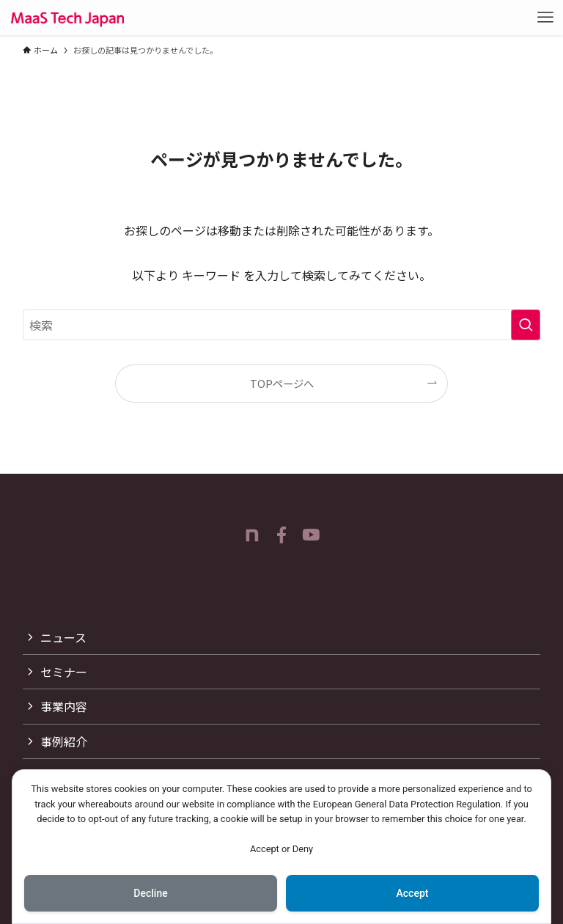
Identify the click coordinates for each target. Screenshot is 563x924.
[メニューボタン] (545, 18)
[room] (252, 535)
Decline (150, 893)
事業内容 (64, 706)
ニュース (63, 637)
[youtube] (311, 535)
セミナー (64, 672)
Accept (413, 893)
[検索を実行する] (526, 325)
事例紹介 (64, 741)
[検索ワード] (282, 325)
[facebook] (281, 535)
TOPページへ (282, 383)
